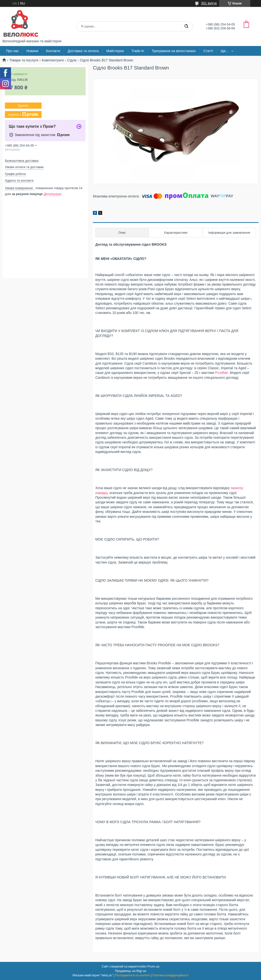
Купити (23, 106)
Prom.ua (153, 966)
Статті (208, 51)
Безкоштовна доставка (22, 161)
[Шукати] (186, 26)
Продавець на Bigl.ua (130, 971)
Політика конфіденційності (170, 975)
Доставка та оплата (83, 51)
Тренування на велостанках (174, 51)
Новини (32, 51)
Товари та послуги (24, 60)
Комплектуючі (53, 60)
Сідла (72, 60)
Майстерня (115, 51)
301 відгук (209, 3)
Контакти (53, 51)
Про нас (12, 51)
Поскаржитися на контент (132, 975)
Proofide (221, 373)
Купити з (23, 115)
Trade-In (138, 51)
